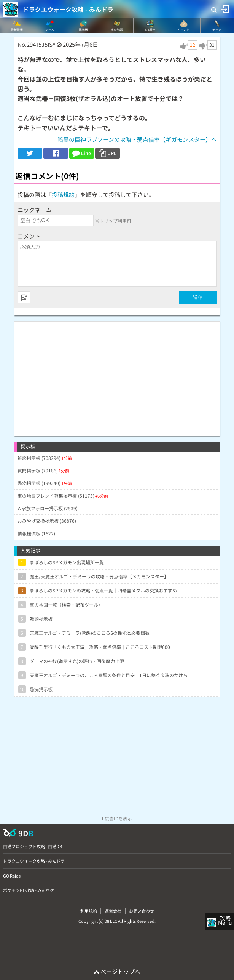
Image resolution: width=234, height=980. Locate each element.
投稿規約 (63, 195)
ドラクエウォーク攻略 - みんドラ (68, 9)
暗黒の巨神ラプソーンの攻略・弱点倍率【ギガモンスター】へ (137, 139)
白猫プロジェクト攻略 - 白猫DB (33, 846)
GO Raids (12, 876)
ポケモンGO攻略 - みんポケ (29, 890)
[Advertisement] (117, 375)
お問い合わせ (142, 911)
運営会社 (113, 911)
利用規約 (89, 911)
